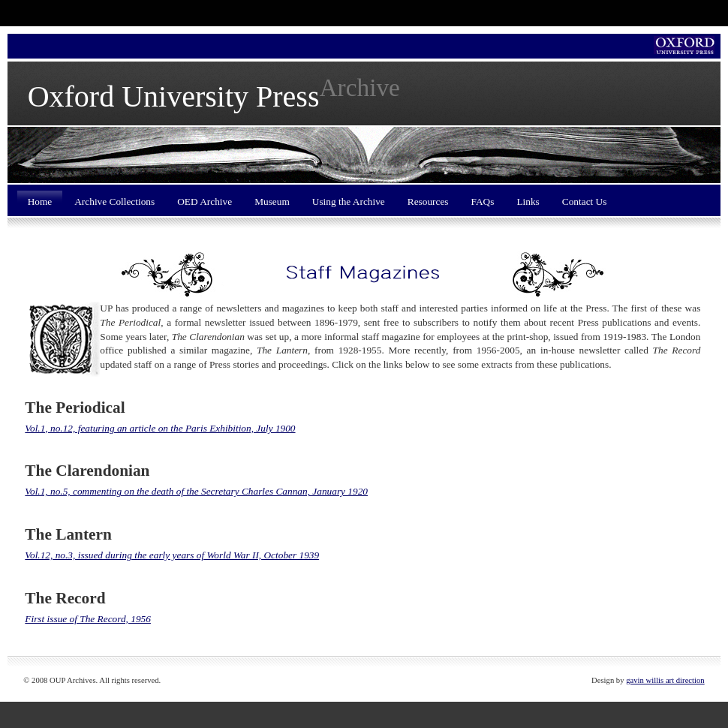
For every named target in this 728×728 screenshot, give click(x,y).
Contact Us (585, 202)
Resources (428, 202)
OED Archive (205, 202)
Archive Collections (114, 202)
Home (40, 202)
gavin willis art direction (665, 680)
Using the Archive (349, 202)
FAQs (483, 202)
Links (528, 202)
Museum (272, 202)
